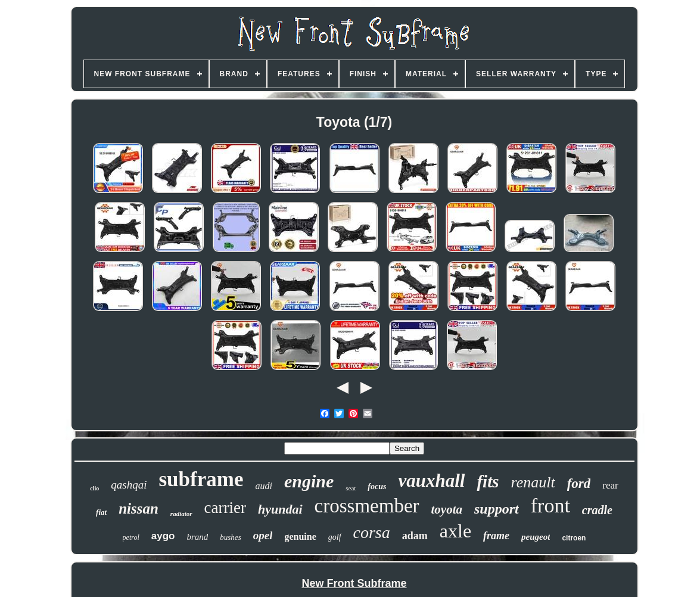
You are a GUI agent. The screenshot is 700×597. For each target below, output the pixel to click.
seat (351, 488)
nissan (139, 509)
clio (94, 488)
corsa (372, 532)
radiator (181, 514)
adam (415, 536)
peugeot (536, 537)
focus (377, 486)
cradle (597, 510)
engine (309, 481)
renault (533, 482)
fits (488, 481)
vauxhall (431, 481)
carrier (225, 508)
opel (263, 535)
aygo (163, 536)
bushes (230, 537)
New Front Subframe (354, 583)
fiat (101, 512)
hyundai (280, 509)
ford (579, 483)
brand (197, 537)
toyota (447, 509)
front (550, 506)
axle (455, 531)
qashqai (129, 485)
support (497, 509)
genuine (300, 537)
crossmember (367, 506)
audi (263, 486)
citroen (574, 538)
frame (496, 536)
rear (610, 485)
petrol (131, 537)
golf (335, 537)
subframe (201, 479)
